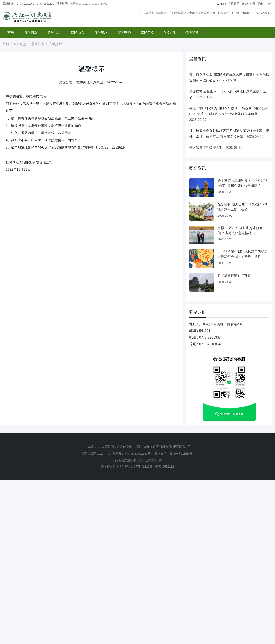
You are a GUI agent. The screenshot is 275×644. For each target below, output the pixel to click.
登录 (260, 4)
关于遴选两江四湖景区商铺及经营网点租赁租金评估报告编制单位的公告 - (229, 77)
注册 (268, 4)
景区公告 (38, 44)
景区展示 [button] (101, 32)
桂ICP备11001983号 (137, 454)
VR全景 (170, 32)
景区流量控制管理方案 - (216, 148)
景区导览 (147, 32)
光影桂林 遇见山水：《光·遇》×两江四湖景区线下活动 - (228, 94)
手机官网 (234, 4)
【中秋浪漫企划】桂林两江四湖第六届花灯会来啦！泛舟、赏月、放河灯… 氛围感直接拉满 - (229, 134)
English (222, 4)
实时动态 (20, 44)
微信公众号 (248, 4)
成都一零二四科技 (181, 454)
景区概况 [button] (31, 32)
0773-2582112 (45, 4)
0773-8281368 (26, 4)
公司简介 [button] (192, 32)
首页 (11, 32)
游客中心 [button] (124, 32)
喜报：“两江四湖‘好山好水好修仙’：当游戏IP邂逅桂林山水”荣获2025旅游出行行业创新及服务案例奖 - (229, 114)
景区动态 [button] (77, 32)
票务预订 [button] (54, 32)
